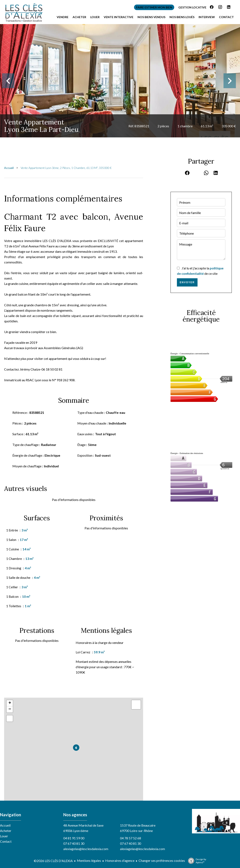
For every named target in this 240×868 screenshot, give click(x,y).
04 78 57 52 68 (131, 838)
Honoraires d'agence (120, 860)
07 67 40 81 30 (74, 843)
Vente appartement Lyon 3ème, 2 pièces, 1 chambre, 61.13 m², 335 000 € (66, 168)
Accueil (9, 168)
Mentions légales (89, 860)
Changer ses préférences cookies (162, 860)
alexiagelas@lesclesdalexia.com (86, 849)
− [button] (10, 709)
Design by (196, 861)
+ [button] (10, 703)
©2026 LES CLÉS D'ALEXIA (53, 861)
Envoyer (187, 282)
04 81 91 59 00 (74, 838)
